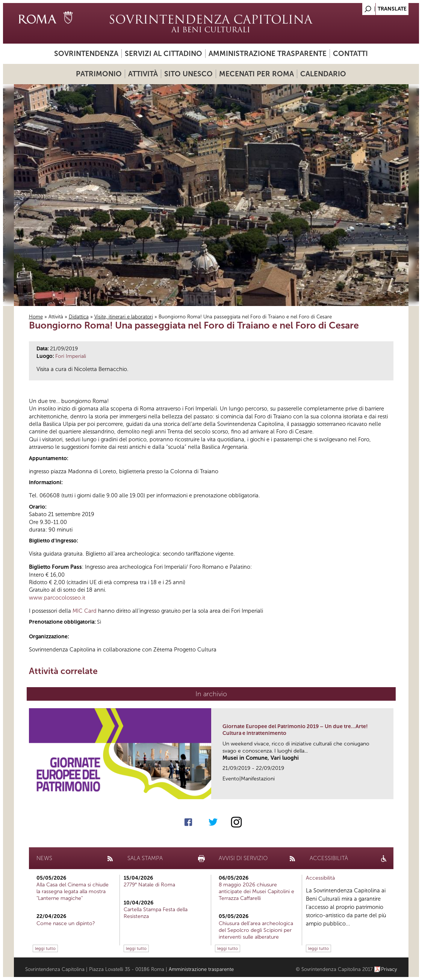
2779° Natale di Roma (149, 885)
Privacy (389, 969)
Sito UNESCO (188, 74)
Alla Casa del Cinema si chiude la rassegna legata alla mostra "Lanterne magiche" (73, 891)
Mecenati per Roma (256, 74)
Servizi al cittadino (163, 54)
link (390, 791)
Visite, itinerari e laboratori (124, 317)
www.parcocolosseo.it (57, 598)
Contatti (350, 54)
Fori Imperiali (71, 356)
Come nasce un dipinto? (66, 923)
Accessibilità (320, 878)
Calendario (323, 74)
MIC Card (85, 611)
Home (36, 317)
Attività (143, 74)
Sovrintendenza (86, 54)
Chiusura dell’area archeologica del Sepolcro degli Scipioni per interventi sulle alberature (256, 930)
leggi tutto (45, 948)
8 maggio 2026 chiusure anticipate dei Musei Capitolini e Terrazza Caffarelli (256, 891)
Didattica (79, 317)
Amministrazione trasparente (268, 54)
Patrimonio (99, 74)
